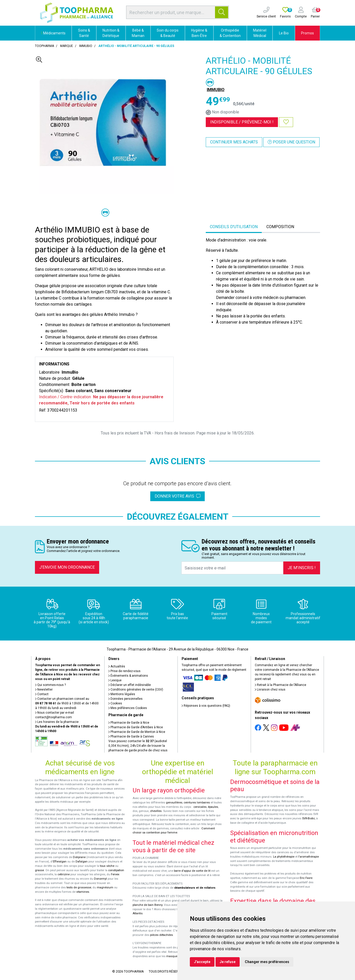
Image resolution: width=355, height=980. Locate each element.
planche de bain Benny (147, 905)
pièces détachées (161, 935)
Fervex (115, 874)
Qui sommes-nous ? (50, 685)
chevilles (156, 811)
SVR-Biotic (309, 818)
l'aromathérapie (309, 857)
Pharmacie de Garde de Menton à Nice (137, 732)
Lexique (115, 680)
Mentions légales (122, 694)
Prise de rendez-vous (124, 671)
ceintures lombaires (197, 803)
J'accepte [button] (202, 962)
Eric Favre (306, 878)
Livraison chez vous (270, 690)
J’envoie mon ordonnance (67, 567)
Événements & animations (128, 676)
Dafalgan (82, 862)
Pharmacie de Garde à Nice (129, 723)
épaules (213, 807)
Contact (42, 694)
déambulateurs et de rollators (195, 888)
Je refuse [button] (228, 962)
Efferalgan (60, 862)
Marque (67, 46)
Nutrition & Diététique (111, 33)
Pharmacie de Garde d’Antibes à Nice (136, 727)
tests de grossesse (79, 887)
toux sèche (107, 866)
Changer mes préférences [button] (267, 962)
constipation (116, 870)
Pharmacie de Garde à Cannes (131, 736)
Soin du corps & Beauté (168, 33)
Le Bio (284, 33)
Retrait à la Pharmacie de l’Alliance (281, 685)
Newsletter (44, 690)
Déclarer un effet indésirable (130, 685)
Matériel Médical (260, 33)
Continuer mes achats (234, 142)
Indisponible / (242, 122)
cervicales (200, 807)
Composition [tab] (280, 227)
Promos (307, 33)
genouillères (174, 803)
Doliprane (79, 857)
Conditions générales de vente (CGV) (136, 690)
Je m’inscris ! (302, 568)
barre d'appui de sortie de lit (192, 871)
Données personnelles (125, 699)
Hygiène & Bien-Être (199, 33)
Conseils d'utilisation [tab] (234, 227)
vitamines (83, 892)
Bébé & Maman (138, 33)
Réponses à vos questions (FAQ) (206, 706)
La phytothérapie (284, 857)
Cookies (115, 703)
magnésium (105, 887)
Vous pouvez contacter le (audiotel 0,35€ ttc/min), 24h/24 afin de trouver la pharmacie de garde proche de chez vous (138, 746)
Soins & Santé (84, 33)
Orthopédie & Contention (230, 33)
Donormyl (100, 879)
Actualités (117, 666)
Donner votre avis (177, 496)
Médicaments (53, 33)
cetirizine (64, 874)
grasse (39, 870)
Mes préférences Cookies (128, 708)
